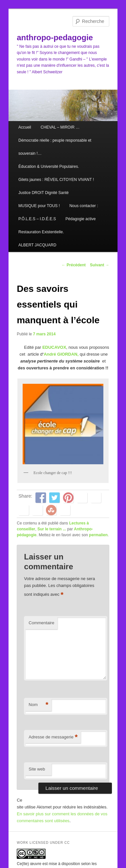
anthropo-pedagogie (55, 37)
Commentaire (41, 623)
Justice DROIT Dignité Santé (43, 193)
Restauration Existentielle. (41, 232)
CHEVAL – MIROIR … (60, 127)
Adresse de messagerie (53, 737)
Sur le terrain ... (52, 529)
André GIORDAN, (61, 354)
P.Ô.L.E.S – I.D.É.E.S (37, 219)
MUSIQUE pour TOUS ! (39, 206)
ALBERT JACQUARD (37, 245)
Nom (38, 705)
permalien (98, 535)
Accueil (25, 127)
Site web (37, 769)
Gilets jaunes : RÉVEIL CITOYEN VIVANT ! (56, 180)
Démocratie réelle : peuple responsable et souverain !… (55, 147)
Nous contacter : (84, 206)
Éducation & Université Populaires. (49, 167)
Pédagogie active (81, 219)
